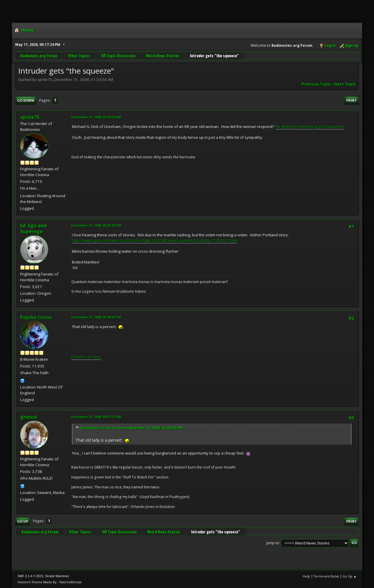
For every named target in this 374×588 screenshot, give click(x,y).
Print (352, 100)
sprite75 (30, 117)
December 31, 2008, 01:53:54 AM (96, 117)
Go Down (26, 100)
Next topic (345, 84)
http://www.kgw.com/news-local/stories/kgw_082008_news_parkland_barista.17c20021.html (155, 240)
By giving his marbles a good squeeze (310, 126)
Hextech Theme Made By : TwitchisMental (50, 582)
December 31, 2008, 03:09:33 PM (96, 317)
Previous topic (316, 84)
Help (306, 576)
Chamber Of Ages (86, 357)
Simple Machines (57, 576)
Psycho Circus (36, 317)
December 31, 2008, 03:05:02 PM (96, 225)
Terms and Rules (326, 576)
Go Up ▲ (350, 576)
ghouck (29, 417)
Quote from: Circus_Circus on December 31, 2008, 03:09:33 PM (131, 428)
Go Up (23, 521)
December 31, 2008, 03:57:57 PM (96, 417)
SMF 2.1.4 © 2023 (30, 576)
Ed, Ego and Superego (33, 228)
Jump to (273, 543)
